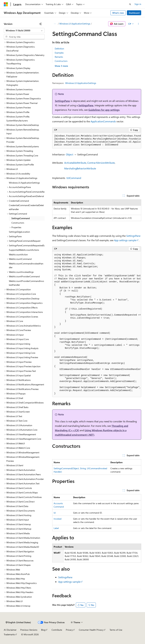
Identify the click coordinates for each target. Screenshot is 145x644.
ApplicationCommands (103, 121)
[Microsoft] (6, 4)
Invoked (58, 519)
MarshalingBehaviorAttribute (80, 168)
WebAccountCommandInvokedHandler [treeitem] (26, 266)
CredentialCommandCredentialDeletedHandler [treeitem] (26, 207)
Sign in (138, 4)
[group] (97, 141)
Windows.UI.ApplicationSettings (75, 24)
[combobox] (24, 31)
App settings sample (125, 240)
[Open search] (130, 4)
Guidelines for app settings (104, 110)
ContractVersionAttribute (101, 163)
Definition (59, 49)
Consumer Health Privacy (91, 630)
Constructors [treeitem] (18, 223)
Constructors (61, 61)
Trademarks (9, 634)
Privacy (69, 630)
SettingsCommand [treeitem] (21, 218)
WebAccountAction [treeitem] (18, 254)
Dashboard (134, 13)
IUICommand (74, 178)
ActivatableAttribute (75, 163)
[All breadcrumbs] (55, 24)
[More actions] (138, 24)
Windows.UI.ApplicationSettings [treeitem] (24, 183)
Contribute (57, 630)
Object (69, 154)
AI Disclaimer (10, 630)
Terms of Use (116, 630)
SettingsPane (62, 101)
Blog (43, 630)
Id (55, 513)
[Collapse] (41, 24)
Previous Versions (29, 630)
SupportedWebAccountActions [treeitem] (24, 250)
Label (56, 528)
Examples (59, 53)
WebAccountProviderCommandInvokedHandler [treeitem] (26, 283)
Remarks (59, 57)
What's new (118, 13)
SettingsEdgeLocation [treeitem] (19, 232)
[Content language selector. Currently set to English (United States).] (18, 622)
